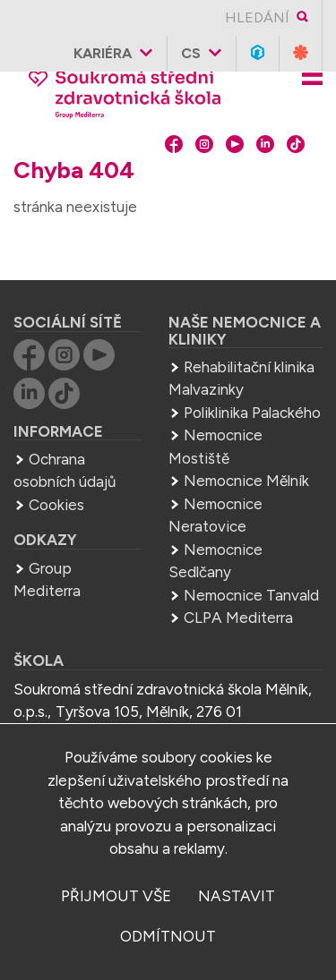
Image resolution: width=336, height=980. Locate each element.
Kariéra (103, 53)
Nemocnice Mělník (246, 481)
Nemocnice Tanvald (251, 595)
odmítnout (168, 936)
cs (191, 53)
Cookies (56, 505)
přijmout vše (116, 896)
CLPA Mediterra (238, 618)
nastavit (237, 896)
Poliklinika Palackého (252, 413)
